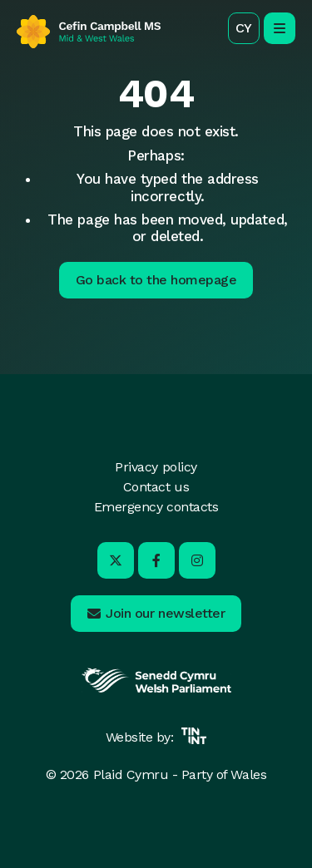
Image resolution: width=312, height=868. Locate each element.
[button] (244, 28)
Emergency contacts (156, 507)
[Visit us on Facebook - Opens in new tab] (156, 560)
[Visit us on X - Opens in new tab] (116, 560)
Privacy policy (156, 467)
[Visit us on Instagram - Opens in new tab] (197, 560)
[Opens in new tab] (156, 690)
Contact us (156, 487)
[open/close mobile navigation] (280, 28)
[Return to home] (89, 32)
